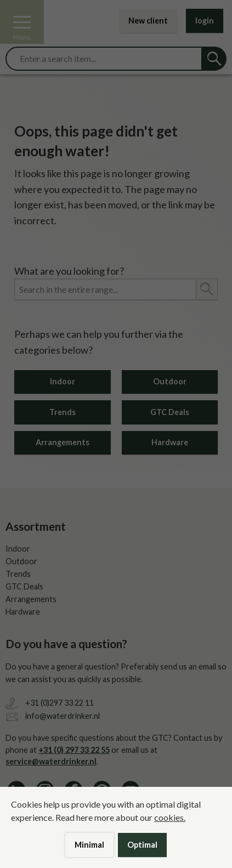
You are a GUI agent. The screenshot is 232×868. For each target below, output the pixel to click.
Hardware (170, 442)
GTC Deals (170, 412)
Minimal (89, 845)
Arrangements (63, 442)
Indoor (63, 381)
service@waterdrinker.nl (51, 761)
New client (148, 21)
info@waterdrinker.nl (63, 716)
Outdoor (170, 381)
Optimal (142, 845)
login (205, 21)
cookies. (170, 817)
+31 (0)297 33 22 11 (60, 703)
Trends (63, 412)
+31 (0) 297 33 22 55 (74, 750)
